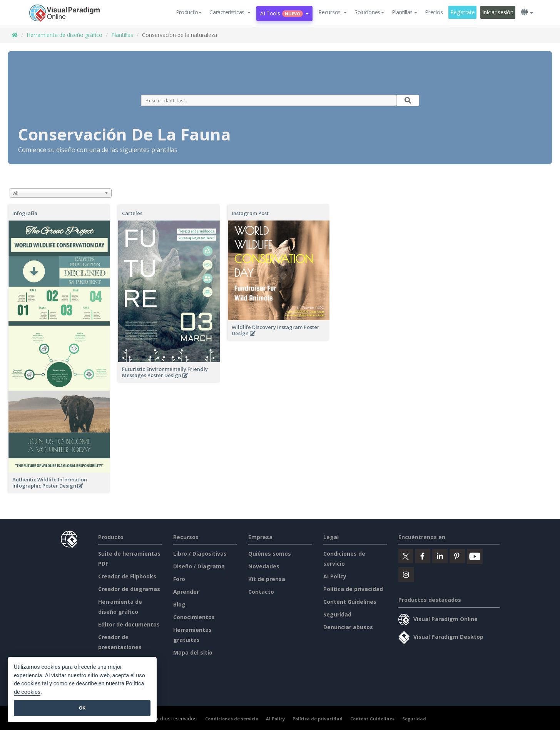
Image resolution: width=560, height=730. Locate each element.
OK (82, 708)
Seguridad (337, 614)
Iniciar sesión (498, 12)
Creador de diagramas (129, 589)
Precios (434, 12)
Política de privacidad (353, 589)
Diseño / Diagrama (199, 566)
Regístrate (462, 12)
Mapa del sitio (193, 652)
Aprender (186, 592)
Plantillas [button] (405, 12)
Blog (179, 604)
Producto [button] (189, 12)
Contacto (261, 592)
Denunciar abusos (348, 627)
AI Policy (335, 576)
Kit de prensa (267, 579)
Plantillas (122, 35)
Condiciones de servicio (232, 719)
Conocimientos (194, 617)
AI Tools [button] (284, 13)
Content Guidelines (350, 602)
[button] (230, 12)
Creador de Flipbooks (127, 576)
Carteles (132, 213)
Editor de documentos (129, 624)
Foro (179, 579)
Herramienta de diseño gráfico (64, 35)
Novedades (264, 566)
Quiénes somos (270, 554)
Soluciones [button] (369, 12)
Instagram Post (250, 213)
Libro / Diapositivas (200, 554)
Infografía (25, 213)
